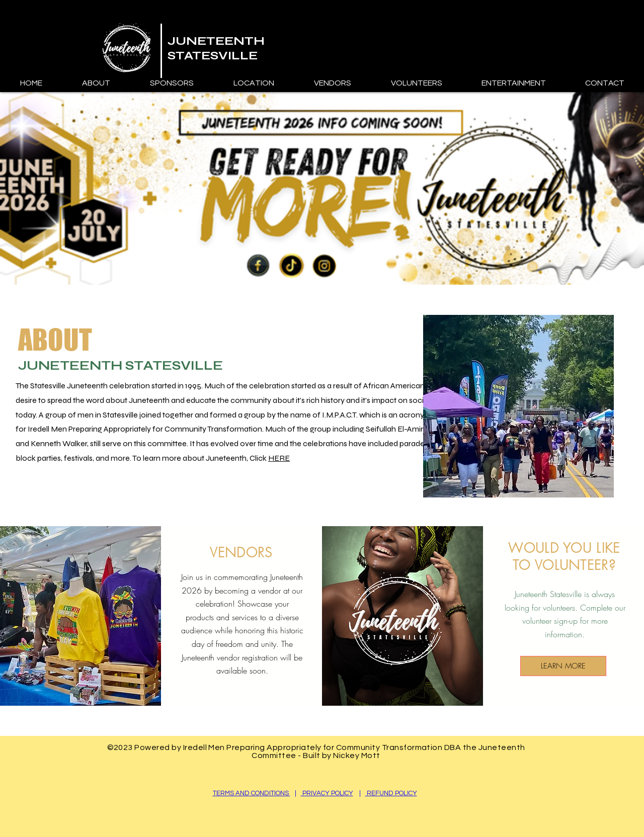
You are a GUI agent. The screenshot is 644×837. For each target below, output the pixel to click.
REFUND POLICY (391, 793)
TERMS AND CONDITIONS (252, 793)
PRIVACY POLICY (327, 793)
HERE (279, 458)
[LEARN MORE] (563, 666)
